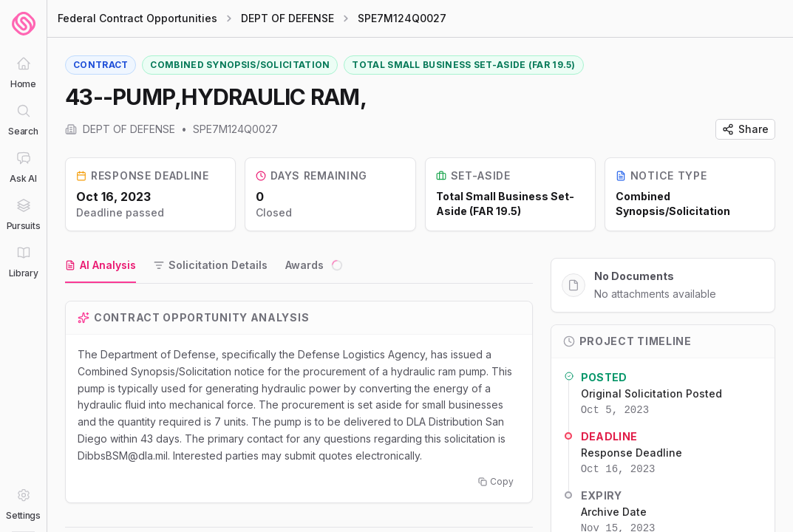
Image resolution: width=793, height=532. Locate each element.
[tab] (101, 266)
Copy (496, 481)
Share (745, 129)
